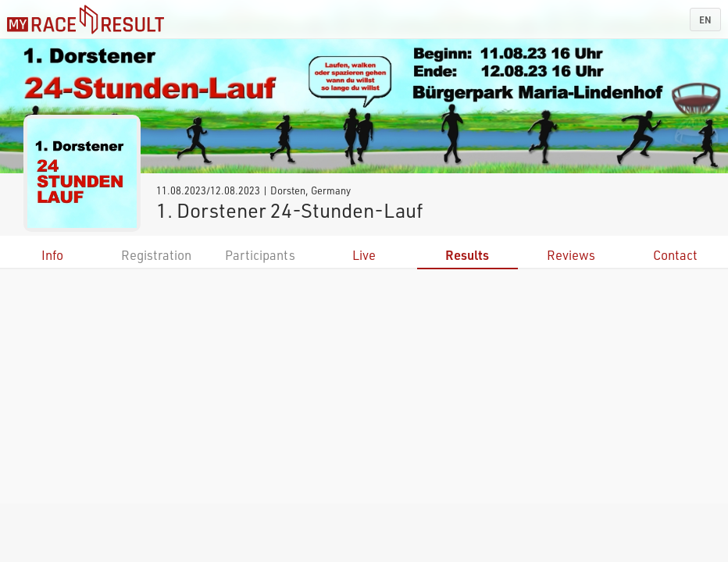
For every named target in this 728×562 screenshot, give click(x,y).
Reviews (571, 255)
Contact (675, 255)
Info (52, 255)
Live (364, 255)
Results (467, 255)
